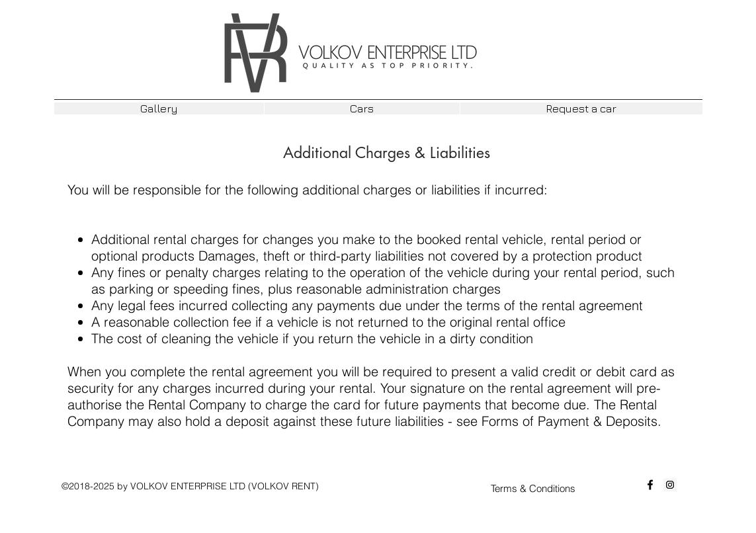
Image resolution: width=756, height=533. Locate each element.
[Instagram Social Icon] (670, 485)
